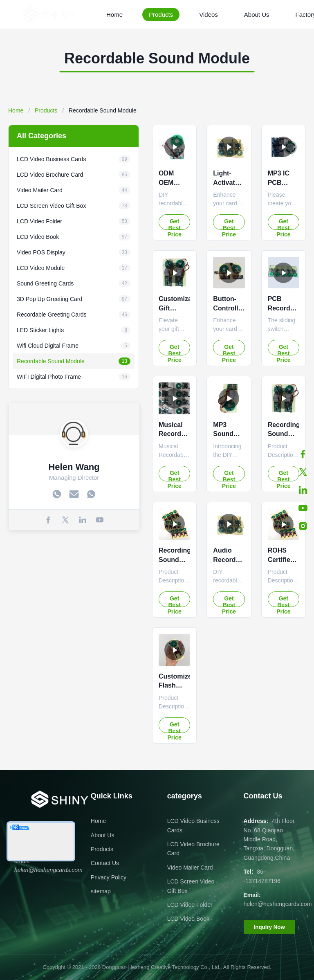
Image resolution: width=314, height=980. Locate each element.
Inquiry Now (269, 927)
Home (114, 15)
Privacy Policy (109, 877)
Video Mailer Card (190, 868)
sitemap (101, 891)
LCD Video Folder (190, 905)
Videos (209, 15)
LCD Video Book (188, 919)
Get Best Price (175, 224)
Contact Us (105, 863)
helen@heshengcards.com (278, 904)
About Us (257, 15)
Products (161, 15)
